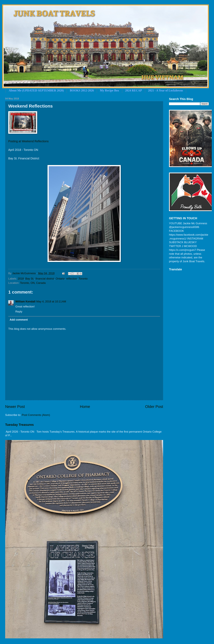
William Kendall (25, 301)
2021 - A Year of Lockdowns (166, 90)
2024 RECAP (134, 90)
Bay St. (30, 279)
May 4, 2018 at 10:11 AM (51, 301)
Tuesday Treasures (19, 425)
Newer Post (15, 407)
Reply (19, 312)
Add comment (19, 320)
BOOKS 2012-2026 (82, 90)
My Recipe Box (110, 90)
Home (85, 407)
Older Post (154, 407)
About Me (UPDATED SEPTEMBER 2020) (36, 90)
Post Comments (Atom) (36, 415)
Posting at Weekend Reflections (28, 141)
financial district (45, 279)
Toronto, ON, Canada (33, 283)
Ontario (60, 279)
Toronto (83, 279)
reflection (72, 279)
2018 (21, 279)
